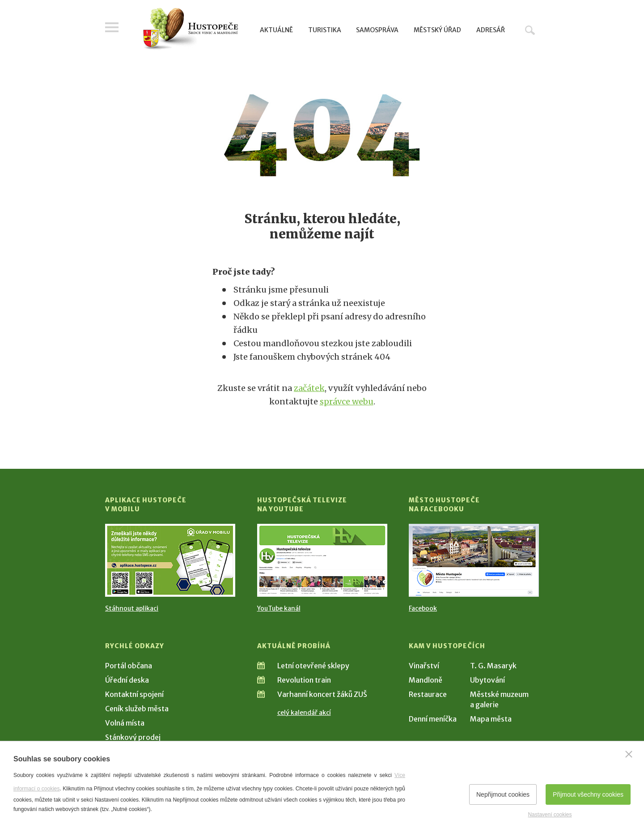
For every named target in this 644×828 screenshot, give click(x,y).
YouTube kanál (279, 608)
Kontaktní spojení (134, 694)
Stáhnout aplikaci (132, 608)
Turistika (325, 30)
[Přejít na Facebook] (474, 560)
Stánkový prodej (133, 737)
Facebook (423, 608)
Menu (112, 28)
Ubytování (487, 680)
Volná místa (125, 723)
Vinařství (424, 666)
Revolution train (304, 680)
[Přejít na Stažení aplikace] (170, 560)
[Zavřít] (629, 754)
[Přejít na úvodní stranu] (190, 29)
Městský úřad (437, 30)
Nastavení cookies (550, 815)
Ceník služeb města (137, 709)
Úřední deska (127, 680)
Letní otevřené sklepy (313, 666)
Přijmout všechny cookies (588, 794)
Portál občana (129, 666)
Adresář (491, 30)
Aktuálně (276, 30)
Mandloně (426, 680)
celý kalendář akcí (304, 713)
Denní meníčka (433, 719)
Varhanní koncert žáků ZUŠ (322, 694)
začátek (309, 388)
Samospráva (377, 30)
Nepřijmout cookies (503, 794)
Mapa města (491, 719)
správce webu (347, 401)
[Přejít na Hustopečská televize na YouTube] (322, 560)
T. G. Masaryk (493, 666)
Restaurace (428, 694)
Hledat (530, 30)
